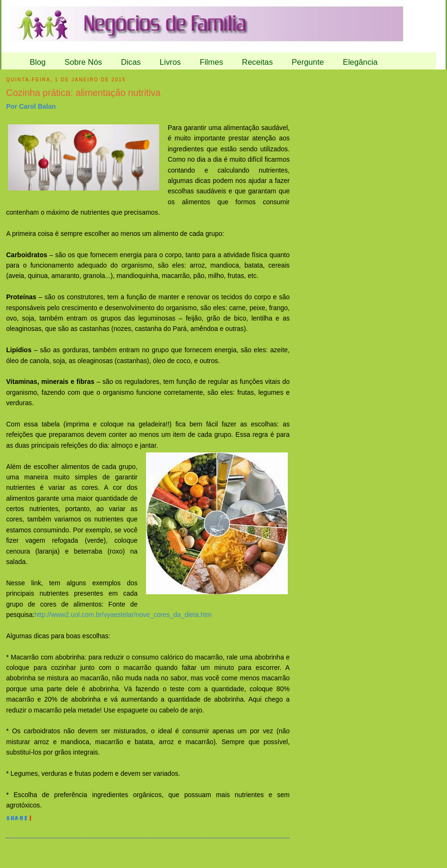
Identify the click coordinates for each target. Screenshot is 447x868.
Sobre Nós (83, 62)
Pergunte (308, 62)
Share (17, 819)
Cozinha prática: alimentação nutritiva (83, 93)
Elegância (360, 62)
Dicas (131, 62)
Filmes (211, 62)
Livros (170, 62)
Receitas (257, 62)
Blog (38, 62)
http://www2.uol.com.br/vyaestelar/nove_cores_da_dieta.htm (123, 615)
